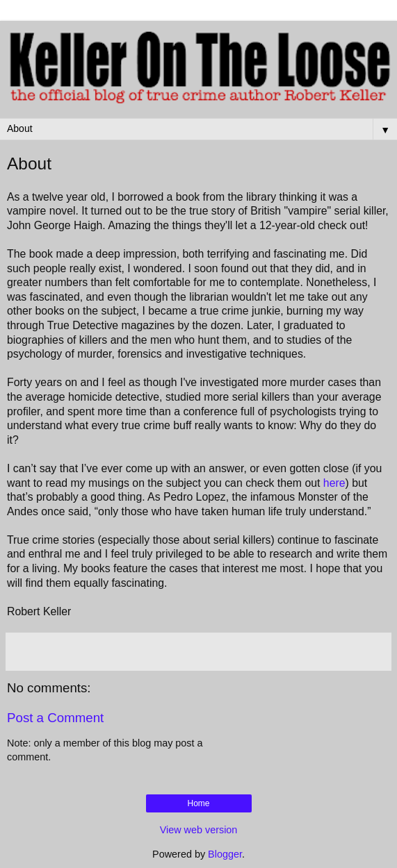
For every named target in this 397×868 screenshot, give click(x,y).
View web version (199, 830)
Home (198, 803)
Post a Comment (55, 718)
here (334, 483)
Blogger (225, 854)
